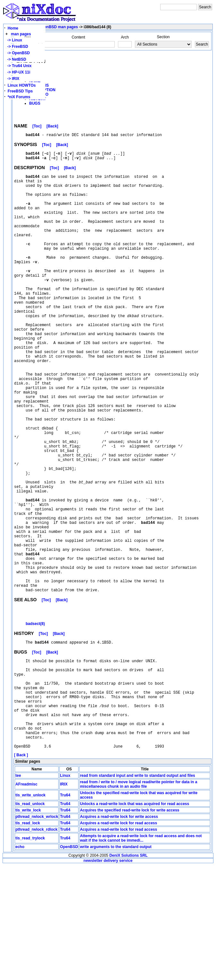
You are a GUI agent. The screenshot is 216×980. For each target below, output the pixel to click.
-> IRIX (12, 79)
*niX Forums (19, 97)
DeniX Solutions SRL (128, 970)
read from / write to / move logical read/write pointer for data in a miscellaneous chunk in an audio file (138, 898)
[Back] (52, 127)
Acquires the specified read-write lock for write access (129, 924)
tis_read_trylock (30, 952)
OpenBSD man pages (58, 27)
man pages (21, 34)
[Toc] (37, 127)
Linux (65, 890)
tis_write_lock (28, 924)
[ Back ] (21, 869)
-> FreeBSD (17, 47)
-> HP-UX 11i (18, 72)
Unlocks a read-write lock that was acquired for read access (134, 918)
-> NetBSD (16, 59)
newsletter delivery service (108, 975)
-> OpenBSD (17, 53)
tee (18, 890)
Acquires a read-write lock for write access (119, 931)
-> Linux (14, 40)
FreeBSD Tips (20, 91)
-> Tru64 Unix (18, 66)
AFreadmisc (26, 898)
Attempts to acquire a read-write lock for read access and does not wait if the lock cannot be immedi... (141, 952)
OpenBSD (69, 961)
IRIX (64, 898)
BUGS (35, 103)
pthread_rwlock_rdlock (36, 944)
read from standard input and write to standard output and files (137, 890)
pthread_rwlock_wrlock (37, 931)
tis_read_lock (28, 937)
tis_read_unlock (30, 918)
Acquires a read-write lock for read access (118, 937)
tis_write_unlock (30, 909)
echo (20, 961)
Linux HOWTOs (22, 85)
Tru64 (65, 909)
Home (13, 28)
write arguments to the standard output (116, 961)
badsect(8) (35, 718)
